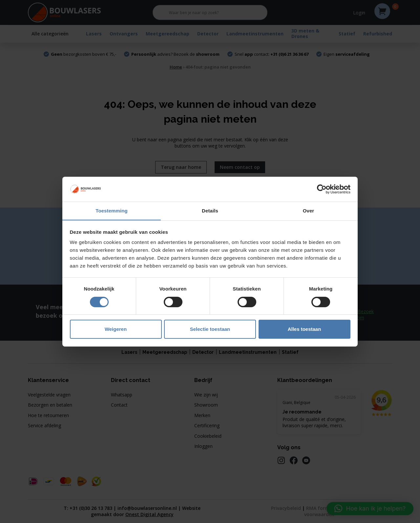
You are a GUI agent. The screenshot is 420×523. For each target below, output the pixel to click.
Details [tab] (210, 211)
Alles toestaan (304, 329)
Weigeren (116, 329)
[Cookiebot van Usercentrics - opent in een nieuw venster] (322, 189)
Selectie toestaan (210, 329)
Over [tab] (309, 211)
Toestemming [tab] (112, 211)
